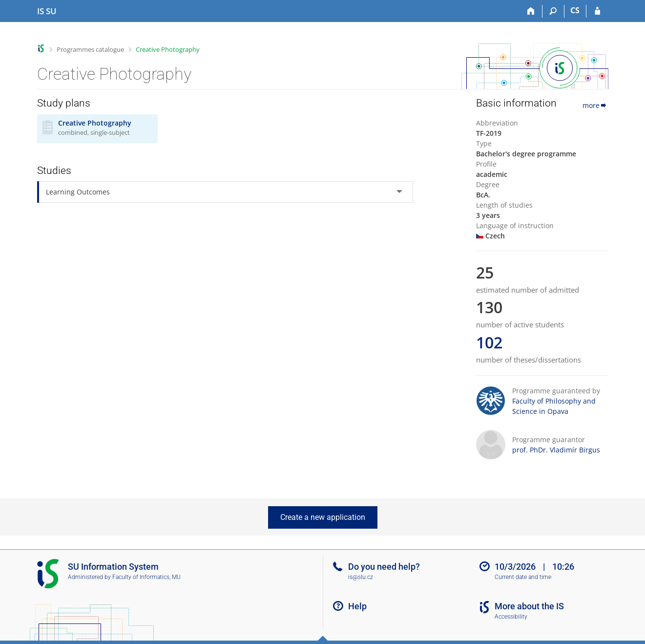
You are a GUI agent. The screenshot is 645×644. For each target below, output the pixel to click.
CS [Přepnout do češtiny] (575, 10)
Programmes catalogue (90, 49)
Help (357, 606)
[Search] (553, 11)
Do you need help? (384, 567)
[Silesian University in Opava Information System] (47, 11)
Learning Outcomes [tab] (78, 192)
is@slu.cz (361, 577)
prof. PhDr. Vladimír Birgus (556, 450)
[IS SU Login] (597, 11)
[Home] (531, 11)
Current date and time (523, 577)
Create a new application (323, 517)
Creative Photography (168, 49)
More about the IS (529, 606)
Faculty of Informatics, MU (146, 577)
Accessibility (511, 617)
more (595, 105)
